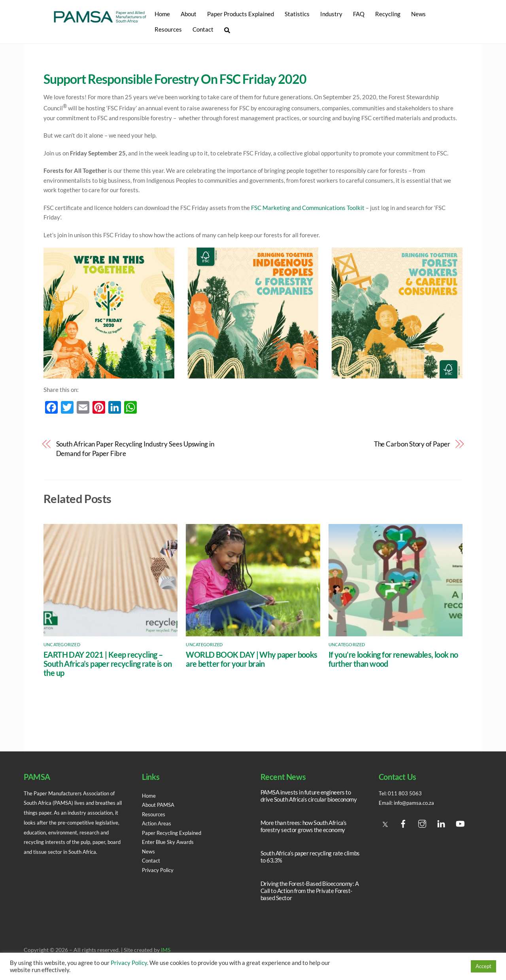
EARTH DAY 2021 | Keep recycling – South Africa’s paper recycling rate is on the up (108, 664)
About (188, 14)
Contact (203, 29)
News (418, 14)
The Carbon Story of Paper (412, 444)
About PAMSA (160, 805)
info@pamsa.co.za (417, 803)
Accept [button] (483, 966)
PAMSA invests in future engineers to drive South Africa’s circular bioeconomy (309, 796)
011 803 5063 (406, 793)
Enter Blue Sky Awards (170, 842)
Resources (168, 29)
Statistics (297, 14)
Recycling (387, 14)
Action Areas (158, 823)
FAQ (358, 14)
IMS (166, 950)
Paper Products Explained (240, 14)
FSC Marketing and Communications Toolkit (308, 208)
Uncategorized (62, 644)
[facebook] (403, 822)
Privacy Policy (160, 870)
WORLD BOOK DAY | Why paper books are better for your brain (251, 659)
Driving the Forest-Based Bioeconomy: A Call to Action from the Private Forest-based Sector (310, 891)
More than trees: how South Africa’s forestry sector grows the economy (304, 826)
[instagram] (422, 822)
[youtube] (460, 822)
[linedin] (441, 822)
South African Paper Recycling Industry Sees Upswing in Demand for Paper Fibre (135, 449)
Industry (331, 14)
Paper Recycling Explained (174, 833)
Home (162, 14)
